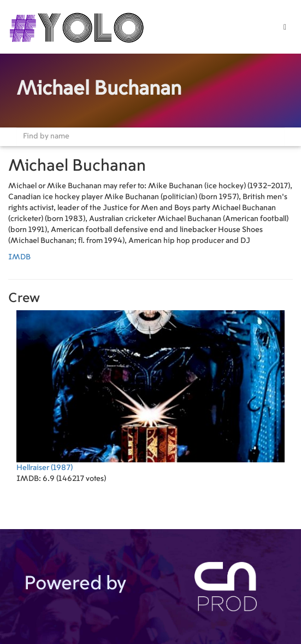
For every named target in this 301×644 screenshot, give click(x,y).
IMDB (19, 257)
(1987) (150, 391)
